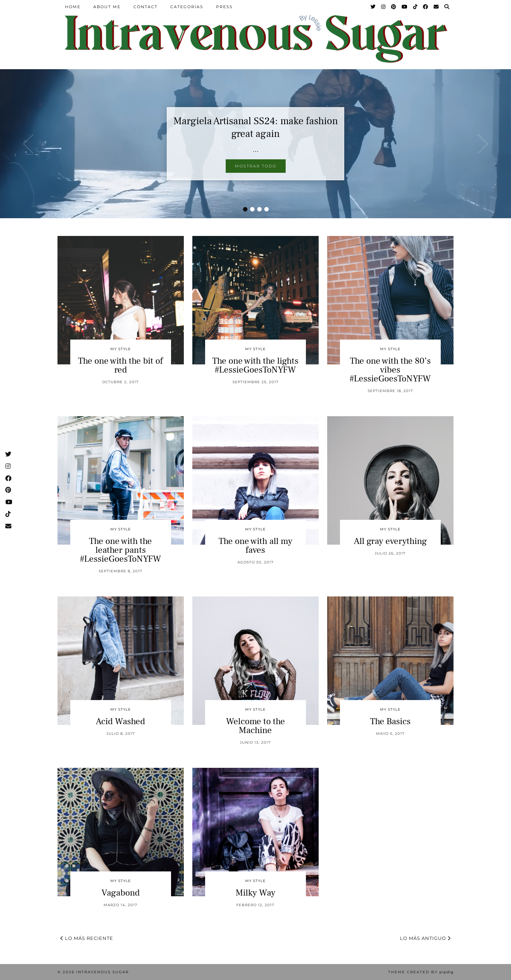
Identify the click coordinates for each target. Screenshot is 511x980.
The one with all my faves (255, 546)
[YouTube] (405, 7)
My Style (121, 349)
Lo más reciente (87, 938)
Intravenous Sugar (103, 972)
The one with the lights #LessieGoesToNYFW (255, 365)
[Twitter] (373, 7)
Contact (145, 7)
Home (73, 7)
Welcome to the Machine (255, 726)
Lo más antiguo (425, 938)
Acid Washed (120, 721)
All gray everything (390, 541)
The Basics (390, 721)
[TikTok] (416, 7)
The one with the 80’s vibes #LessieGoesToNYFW (390, 370)
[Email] (436, 7)
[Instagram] (384, 7)
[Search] (447, 7)
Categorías (187, 7)
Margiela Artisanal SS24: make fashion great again (256, 127)
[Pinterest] (394, 7)
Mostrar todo (256, 166)
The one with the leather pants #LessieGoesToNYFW (120, 550)
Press (224, 7)
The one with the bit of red (120, 365)
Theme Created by (421, 972)
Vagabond (121, 893)
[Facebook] (426, 7)
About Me (107, 7)
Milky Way (255, 893)
